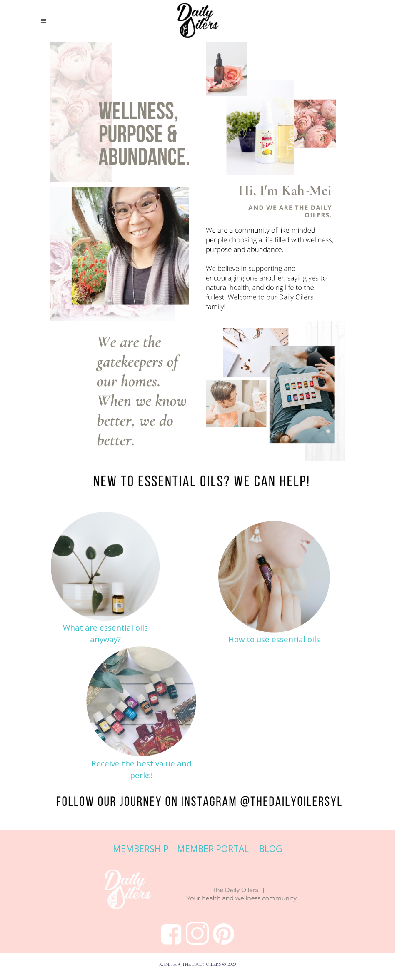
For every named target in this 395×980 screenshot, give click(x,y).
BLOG (271, 849)
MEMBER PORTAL (213, 849)
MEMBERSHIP (142, 849)
